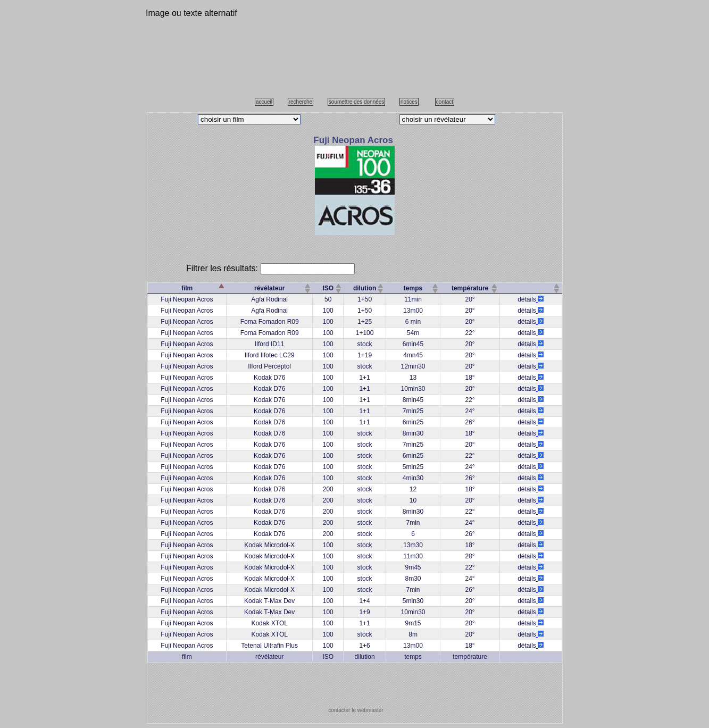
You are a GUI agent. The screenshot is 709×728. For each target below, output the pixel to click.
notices (409, 102)
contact (445, 102)
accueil (264, 102)
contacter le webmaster (356, 710)
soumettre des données (357, 102)
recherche (301, 102)
